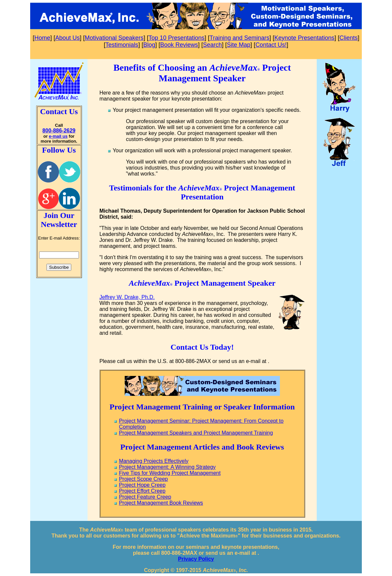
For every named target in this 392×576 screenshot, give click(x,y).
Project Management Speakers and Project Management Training (196, 433)
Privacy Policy (196, 559)
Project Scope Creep (144, 479)
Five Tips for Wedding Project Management (170, 473)
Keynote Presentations (304, 38)
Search (212, 45)
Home (42, 38)
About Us (68, 38)
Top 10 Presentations (177, 38)
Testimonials (122, 45)
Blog (149, 45)
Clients (348, 38)
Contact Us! (271, 45)
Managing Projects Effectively (154, 461)
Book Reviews (179, 45)
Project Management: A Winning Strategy (167, 467)
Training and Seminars (239, 38)
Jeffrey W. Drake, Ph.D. (127, 297)
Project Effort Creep (142, 491)
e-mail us (58, 136)
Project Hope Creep (142, 485)
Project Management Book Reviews (161, 503)
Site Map (239, 45)
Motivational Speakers (114, 38)
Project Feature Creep (145, 497)
